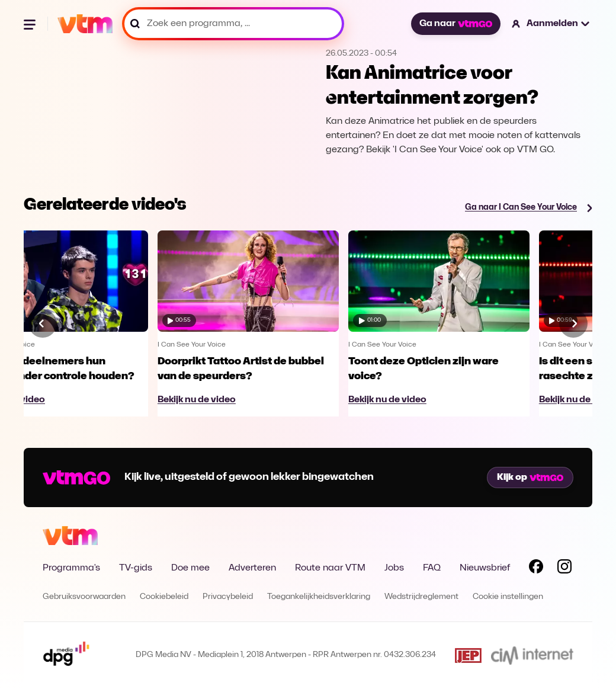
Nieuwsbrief (485, 568)
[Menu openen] (31, 24)
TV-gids (136, 568)
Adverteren (252, 568)
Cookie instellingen (508, 597)
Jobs (394, 568)
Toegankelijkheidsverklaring (319, 597)
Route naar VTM (330, 568)
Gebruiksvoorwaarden (84, 597)
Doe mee (190, 568)
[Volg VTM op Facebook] (536, 569)
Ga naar (455, 24)
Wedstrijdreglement (421, 597)
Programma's (71, 568)
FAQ (432, 568)
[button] (551, 24)
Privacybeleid (228, 597)
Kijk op (530, 478)
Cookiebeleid (164, 597)
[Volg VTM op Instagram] (564, 569)
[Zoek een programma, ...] (233, 24)
